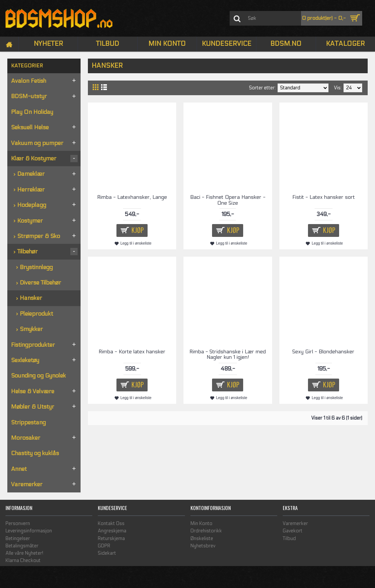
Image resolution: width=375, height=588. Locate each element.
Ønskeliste (202, 539)
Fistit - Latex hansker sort (324, 197)
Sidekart (107, 553)
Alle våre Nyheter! (24, 553)
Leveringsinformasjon (29, 531)
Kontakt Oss (111, 524)
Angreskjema (112, 531)
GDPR (104, 546)
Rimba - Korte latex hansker (132, 352)
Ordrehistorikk (206, 531)
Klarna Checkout (23, 561)
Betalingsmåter (22, 546)
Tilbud (289, 539)
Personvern (18, 524)
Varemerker (295, 524)
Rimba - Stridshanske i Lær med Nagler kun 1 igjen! (228, 354)
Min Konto (201, 524)
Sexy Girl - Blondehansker (323, 352)
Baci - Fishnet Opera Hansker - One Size (228, 200)
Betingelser (18, 539)
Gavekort (293, 531)
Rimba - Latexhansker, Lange (132, 197)
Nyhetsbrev (203, 546)
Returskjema (111, 539)
